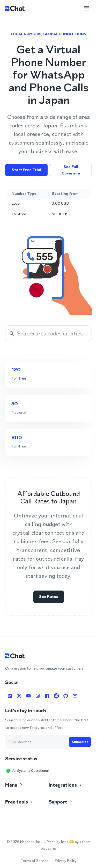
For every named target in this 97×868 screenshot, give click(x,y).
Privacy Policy (66, 861)
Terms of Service (35, 861)
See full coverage (71, 170)
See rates (49, 597)
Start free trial (26, 170)
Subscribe (80, 742)
